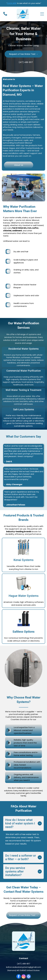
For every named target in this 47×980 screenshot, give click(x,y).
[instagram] (24, 959)
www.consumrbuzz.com (25, 972)
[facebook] (19, 959)
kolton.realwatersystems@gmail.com (24, 949)
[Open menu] (42, 14)
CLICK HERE (12, 3)
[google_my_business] (29, 959)
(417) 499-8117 (24, 946)
